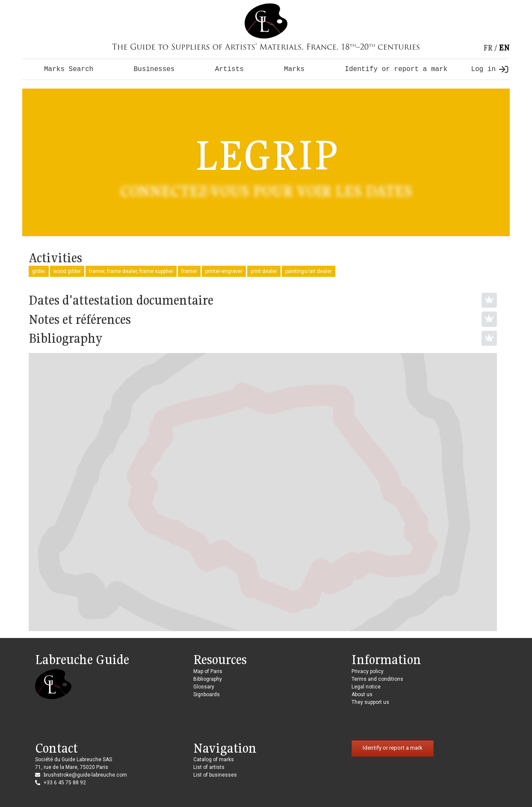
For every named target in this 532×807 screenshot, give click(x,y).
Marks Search (69, 69)
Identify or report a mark (396, 69)
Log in (489, 69)
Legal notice (366, 687)
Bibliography (208, 679)
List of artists (209, 767)
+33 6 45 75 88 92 (65, 783)
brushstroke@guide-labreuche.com (85, 775)
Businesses (154, 69)
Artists (229, 69)
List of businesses (215, 775)
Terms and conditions (377, 679)
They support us (370, 702)
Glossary (204, 687)
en (504, 48)
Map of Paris (208, 671)
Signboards (207, 694)
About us (362, 694)
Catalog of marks (214, 760)
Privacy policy (368, 671)
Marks (294, 69)
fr (488, 48)
